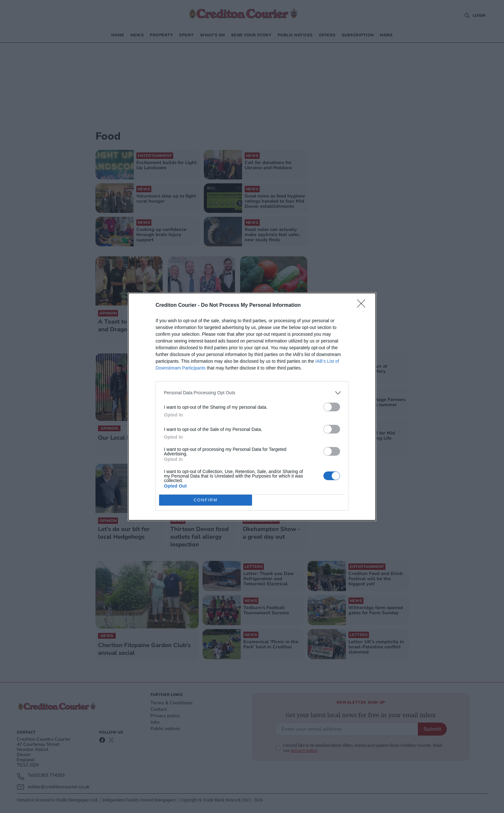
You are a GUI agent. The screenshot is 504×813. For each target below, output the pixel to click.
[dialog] (252, 407)
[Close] (363, 306)
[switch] (332, 407)
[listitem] (252, 393)
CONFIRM (206, 500)
